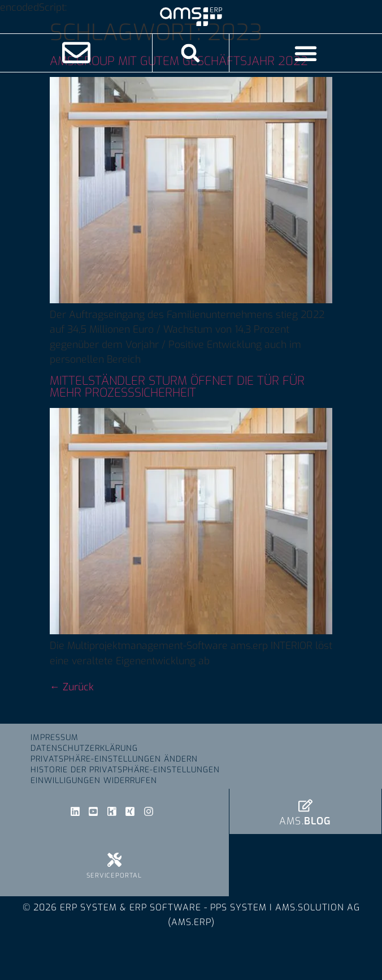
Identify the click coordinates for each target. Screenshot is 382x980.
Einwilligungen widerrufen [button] (94, 781)
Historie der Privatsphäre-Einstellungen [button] (125, 770)
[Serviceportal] (114, 860)
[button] (191, 53)
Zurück (72, 687)
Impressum (55, 738)
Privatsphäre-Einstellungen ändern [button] (114, 759)
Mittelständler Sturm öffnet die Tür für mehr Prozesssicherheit (177, 387)
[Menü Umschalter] (306, 53)
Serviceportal (114, 876)
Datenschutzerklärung (84, 748)
